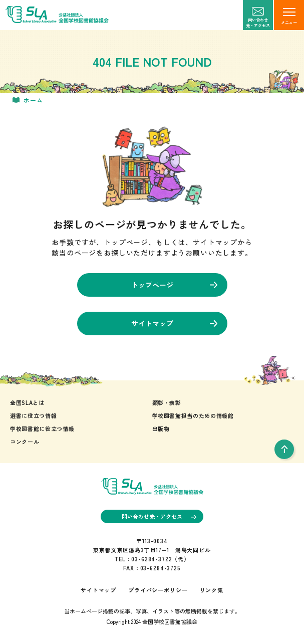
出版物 (161, 428)
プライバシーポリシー (158, 590)
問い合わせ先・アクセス (159, 516)
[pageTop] (284, 449)
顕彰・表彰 (167, 402)
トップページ (174, 285)
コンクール (25, 442)
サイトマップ (174, 323)
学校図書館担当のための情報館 (193, 415)
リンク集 (212, 590)
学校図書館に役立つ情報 (42, 428)
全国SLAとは (27, 402)
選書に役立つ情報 (33, 415)
